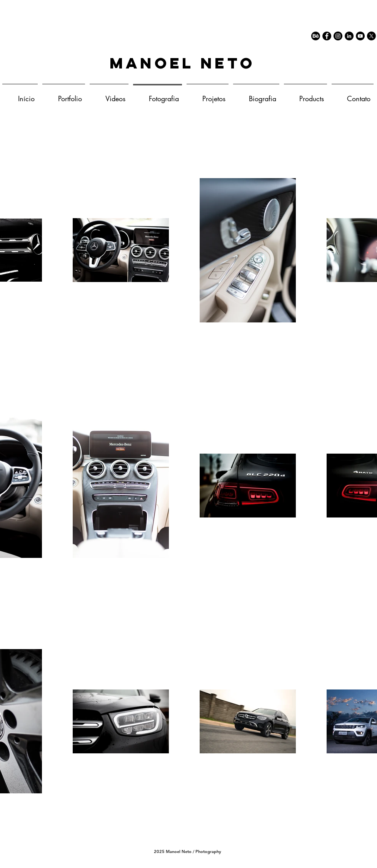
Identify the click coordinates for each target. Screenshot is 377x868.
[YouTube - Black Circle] (360, 36)
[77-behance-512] (316, 36)
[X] (371, 36)
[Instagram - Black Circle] (338, 36)
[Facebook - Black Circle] (327, 36)
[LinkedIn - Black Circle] (349, 36)
